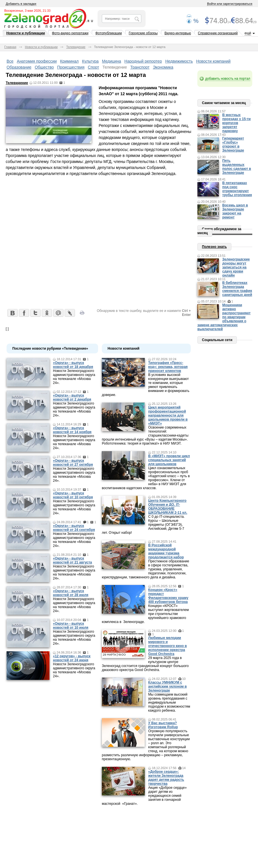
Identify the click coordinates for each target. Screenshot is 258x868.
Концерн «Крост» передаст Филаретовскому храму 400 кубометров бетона (168, 596)
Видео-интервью (178, 33)
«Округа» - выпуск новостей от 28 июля (71, 593)
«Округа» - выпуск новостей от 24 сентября (74, 528)
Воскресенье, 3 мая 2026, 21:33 (27, 11)
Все (10, 61)
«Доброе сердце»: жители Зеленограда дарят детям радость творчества (166, 778)
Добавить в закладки (21, 4)
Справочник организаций (218, 33)
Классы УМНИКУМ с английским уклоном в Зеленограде (167, 686)
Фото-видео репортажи (70, 33)
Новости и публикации (26, 33)
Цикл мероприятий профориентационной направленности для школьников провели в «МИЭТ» (168, 415)
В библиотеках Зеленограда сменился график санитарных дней (237, 289)
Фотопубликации (109, 33)
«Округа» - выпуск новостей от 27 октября (73, 463)
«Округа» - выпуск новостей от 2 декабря (72, 397)
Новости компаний (214, 61)
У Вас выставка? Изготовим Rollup (163, 725)
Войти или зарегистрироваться (230, 4)
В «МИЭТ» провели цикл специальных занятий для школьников (169, 460)
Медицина (112, 61)
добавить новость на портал (228, 79)
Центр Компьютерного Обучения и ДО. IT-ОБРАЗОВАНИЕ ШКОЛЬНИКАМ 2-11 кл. (168, 507)
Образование (19, 67)
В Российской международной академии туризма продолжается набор (166, 551)
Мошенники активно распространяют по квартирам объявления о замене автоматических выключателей (224, 317)
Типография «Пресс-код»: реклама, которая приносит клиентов (168, 367)
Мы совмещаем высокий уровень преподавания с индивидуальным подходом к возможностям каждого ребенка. (169, 702)
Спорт (93, 67)
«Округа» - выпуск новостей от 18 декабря (73, 365)
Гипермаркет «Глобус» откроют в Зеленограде (233, 144)
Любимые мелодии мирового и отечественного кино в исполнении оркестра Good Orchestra (167, 646)
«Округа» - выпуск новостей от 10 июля (71, 626)
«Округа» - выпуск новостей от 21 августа (72, 560)
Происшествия (71, 67)
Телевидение (76, 47)
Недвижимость (179, 61)
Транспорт (140, 67)
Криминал (69, 61)
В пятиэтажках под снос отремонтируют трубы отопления (237, 189)
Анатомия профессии (37, 61)
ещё (248, 33)
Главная (10, 47)
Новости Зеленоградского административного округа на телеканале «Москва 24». (74, 377)
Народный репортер (143, 61)
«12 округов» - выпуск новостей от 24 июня (72, 658)
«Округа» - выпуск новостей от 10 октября (73, 495)
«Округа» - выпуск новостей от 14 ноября (72, 430)
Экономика (163, 67)
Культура (90, 61)
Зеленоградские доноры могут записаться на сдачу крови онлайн (236, 267)
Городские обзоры (143, 33)
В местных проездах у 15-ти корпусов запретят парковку (236, 123)
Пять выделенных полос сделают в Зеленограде (237, 167)
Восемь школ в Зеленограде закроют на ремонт (235, 211)
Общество (44, 67)
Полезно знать (214, 247)
